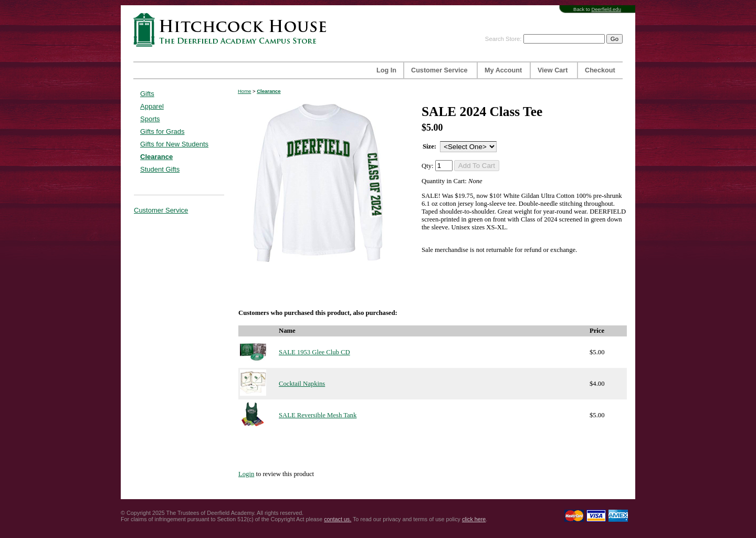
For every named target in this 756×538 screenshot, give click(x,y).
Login (246, 474)
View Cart (553, 70)
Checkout (600, 70)
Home (244, 91)
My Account (503, 70)
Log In (386, 70)
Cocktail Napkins (302, 384)
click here (474, 519)
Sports (150, 119)
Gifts (147, 94)
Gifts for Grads (162, 131)
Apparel (152, 106)
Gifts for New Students (174, 144)
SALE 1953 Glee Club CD (314, 352)
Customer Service (439, 70)
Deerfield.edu (606, 9)
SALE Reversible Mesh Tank (318, 415)
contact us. (338, 519)
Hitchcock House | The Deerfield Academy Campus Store (233, 30)
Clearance (156, 157)
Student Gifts (160, 169)
